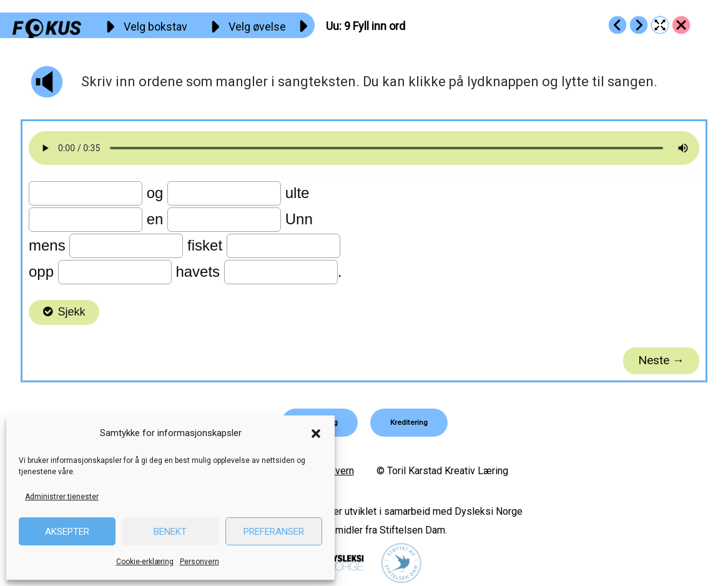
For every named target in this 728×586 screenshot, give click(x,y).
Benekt (170, 532)
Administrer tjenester (62, 497)
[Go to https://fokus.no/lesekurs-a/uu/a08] (617, 25)
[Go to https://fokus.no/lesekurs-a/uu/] (681, 25)
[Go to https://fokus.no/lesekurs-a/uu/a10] (639, 25)
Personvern (199, 562)
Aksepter (67, 532)
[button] (316, 434)
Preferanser (274, 532)
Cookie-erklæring (145, 562)
